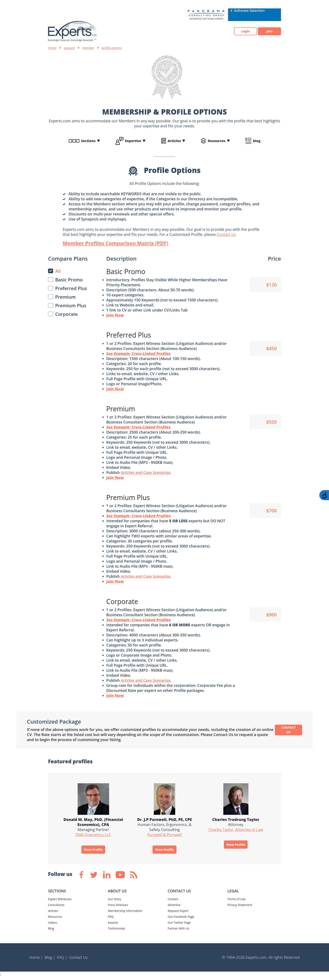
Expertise (133, 141)
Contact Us (226, 234)
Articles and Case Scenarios (146, 473)
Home (52, 48)
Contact (173, 902)
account (69, 48)
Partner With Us (178, 932)
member (88, 48)
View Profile (93, 852)
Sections (88, 141)
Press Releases (118, 908)
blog (257, 141)
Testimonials (116, 932)
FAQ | (62, 961)
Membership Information (125, 914)
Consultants (56, 908)
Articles (174, 141)
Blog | (50, 961)
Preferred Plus (71, 288)
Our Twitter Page (179, 926)
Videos (53, 926)
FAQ (111, 920)
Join (267, 31)
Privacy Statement (240, 908)
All (58, 271)
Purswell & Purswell (164, 837)
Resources (217, 141)
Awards (113, 926)
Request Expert (178, 914)
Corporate (67, 314)
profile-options (112, 48)
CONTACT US (288, 732)
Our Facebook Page (181, 920)
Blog (51, 932)
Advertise (174, 908)
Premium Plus (71, 305)
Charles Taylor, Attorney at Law (236, 832)
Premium (65, 297)
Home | (36, 961)
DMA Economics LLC (93, 837)
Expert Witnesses (60, 902)
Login (239, 31)
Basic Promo (69, 280)
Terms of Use (236, 902)
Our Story (114, 902)
